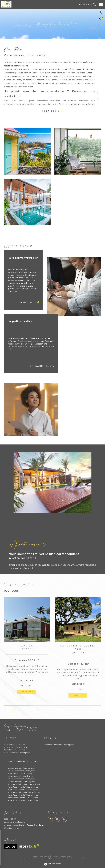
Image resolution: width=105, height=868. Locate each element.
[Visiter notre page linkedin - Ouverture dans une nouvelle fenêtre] (64, 819)
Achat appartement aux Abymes (17, 747)
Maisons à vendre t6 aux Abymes (21, 779)
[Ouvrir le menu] (101, 5)
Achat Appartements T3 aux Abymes (23, 790)
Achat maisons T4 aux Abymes (20, 776)
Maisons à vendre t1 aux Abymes (21, 768)
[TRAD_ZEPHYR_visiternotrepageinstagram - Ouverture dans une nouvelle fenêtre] (57, 819)
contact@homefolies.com (15, 822)
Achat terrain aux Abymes (14, 750)
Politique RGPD (73, 858)
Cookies (83, 858)
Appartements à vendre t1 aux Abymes (24, 784)
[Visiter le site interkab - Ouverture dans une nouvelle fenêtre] (29, 846)
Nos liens (64, 858)
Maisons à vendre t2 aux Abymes (21, 771)
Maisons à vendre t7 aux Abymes (21, 782)
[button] (13, 710)
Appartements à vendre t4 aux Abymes (24, 792)
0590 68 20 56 (10, 819)
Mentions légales (47, 858)
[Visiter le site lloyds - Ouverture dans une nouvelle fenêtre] (10, 847)
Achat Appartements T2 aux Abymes (23, 787)
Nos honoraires (25, 858)
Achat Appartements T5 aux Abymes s (24, 795)
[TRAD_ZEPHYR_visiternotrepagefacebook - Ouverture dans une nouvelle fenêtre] (50, 819)
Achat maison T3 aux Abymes (20, 774)
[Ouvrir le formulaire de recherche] (88, 5)
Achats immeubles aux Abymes (17, 753)
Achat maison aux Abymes (15, 745)
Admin (57, 858)
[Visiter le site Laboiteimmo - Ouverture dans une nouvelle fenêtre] (53, 863)
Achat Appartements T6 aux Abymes (23, 798)
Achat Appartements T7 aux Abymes (23, 800)
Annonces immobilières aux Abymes (59, 745)
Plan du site (36, 858)
